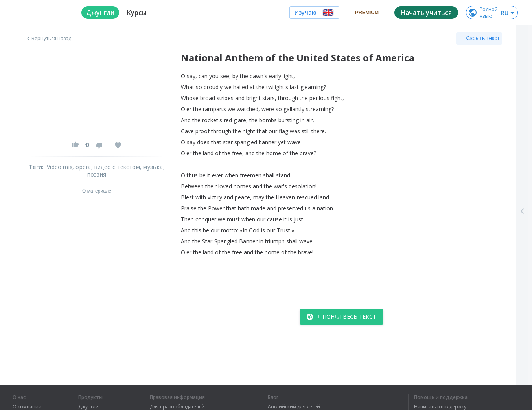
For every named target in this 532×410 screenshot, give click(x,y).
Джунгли (88, 407)
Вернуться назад (48, 39)
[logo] (41, 13)
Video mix (60, 167)
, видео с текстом (116, 167)
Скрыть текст (479, 39)
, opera (82, 167)
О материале (97, 191)
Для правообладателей (177, 407)
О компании (27, 407)
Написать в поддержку (440, 407)
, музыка (152, 167)
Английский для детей (294, 407)
